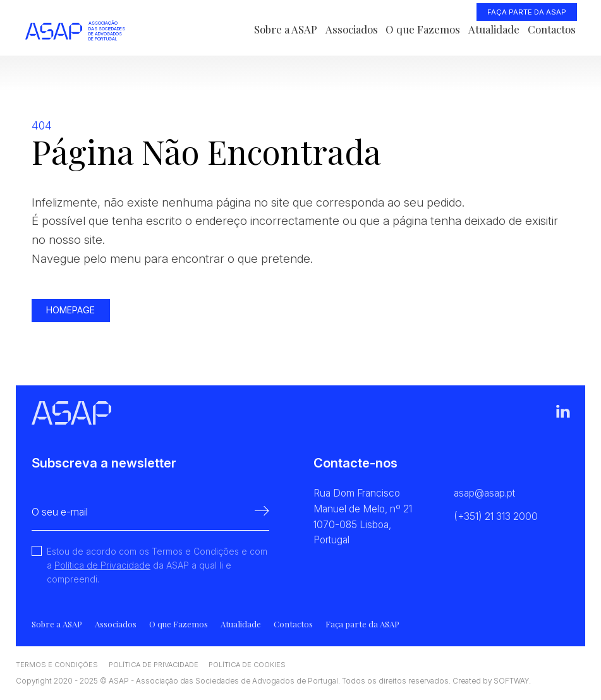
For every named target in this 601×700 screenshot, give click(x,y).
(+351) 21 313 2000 (496, 516)
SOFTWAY (511, 681)
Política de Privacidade (102, 565)
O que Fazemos (423, 29)
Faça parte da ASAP (527, 12)
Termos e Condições (57, 665)
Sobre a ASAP (286, 29)
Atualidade (494, 29)
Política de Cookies (247, 665)
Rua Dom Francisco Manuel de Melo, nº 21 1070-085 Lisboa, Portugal (363, 516)
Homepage (70, 310)
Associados (352, 29)
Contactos (552, 29)
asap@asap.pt (484, 493)
